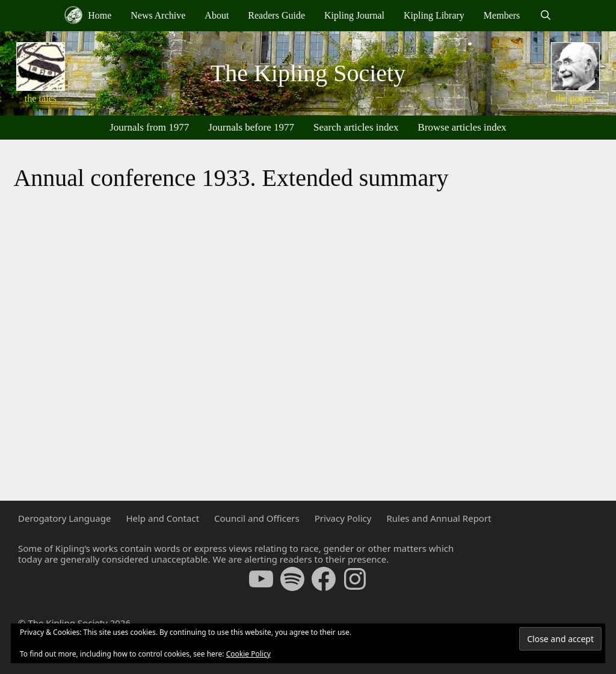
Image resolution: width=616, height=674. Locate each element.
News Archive (158, 15)
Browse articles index (462, 127)
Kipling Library (434, 15)
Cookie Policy (248, 654)
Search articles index (356, 127)
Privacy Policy (343, 518)
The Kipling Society (308, 73)
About (217, 15)
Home (88, 15)
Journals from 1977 (149, 127)
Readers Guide (276, 15)
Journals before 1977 (251, 127)
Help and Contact (162, 518)
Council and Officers (257, 518)
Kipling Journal (354, 15)
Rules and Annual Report (439, 518)
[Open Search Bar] (545, 16)
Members (502, 15)
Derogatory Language (64, 518)
